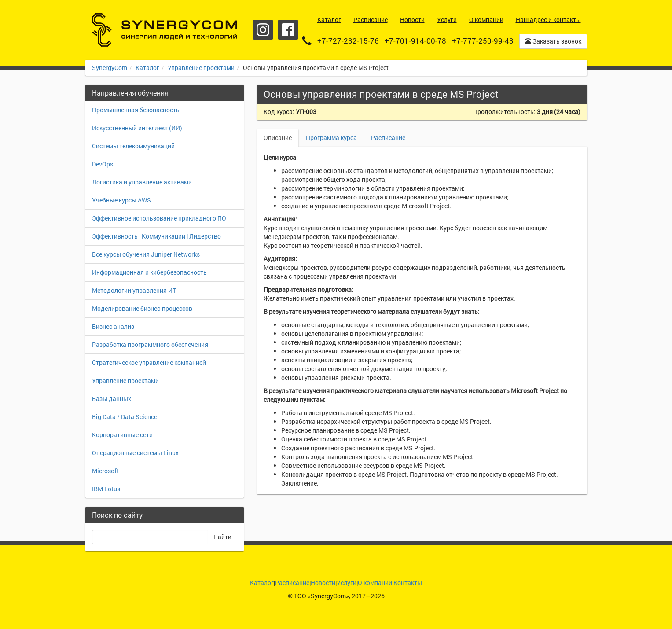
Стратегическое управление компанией (149, 362)
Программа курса (331, 138)
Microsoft (105, 471)
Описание (278, 138)
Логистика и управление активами (142, 182)
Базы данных (112, 399)
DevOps (103, 164)
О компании (375, 583)
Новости (323, 583)
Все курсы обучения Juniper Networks (146, 254)
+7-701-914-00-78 (415, 41)
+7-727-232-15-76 (348, 41)
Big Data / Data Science (125, 417)
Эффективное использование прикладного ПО (159, 218)
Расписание (388, 138)
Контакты (408, 583)
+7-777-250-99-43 (483, 41)
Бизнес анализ (113, 326)
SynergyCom (110, 68)
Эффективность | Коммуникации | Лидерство (156, 236)
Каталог (147, 68)
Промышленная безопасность (136, 110)
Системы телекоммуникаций (133, 146)
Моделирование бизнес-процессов (142, 308)
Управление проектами (201, 68)
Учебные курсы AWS (121, 200)
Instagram (263, 30)
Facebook (288, 30)
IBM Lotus (106, 489)
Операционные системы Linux (135, 453)
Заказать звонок (553, 41)
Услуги (347, 583)
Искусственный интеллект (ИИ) (137, 128)
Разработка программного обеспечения (150, 344)
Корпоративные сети (122, 435)
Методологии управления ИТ (134, 290)
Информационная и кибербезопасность (149, 272)
